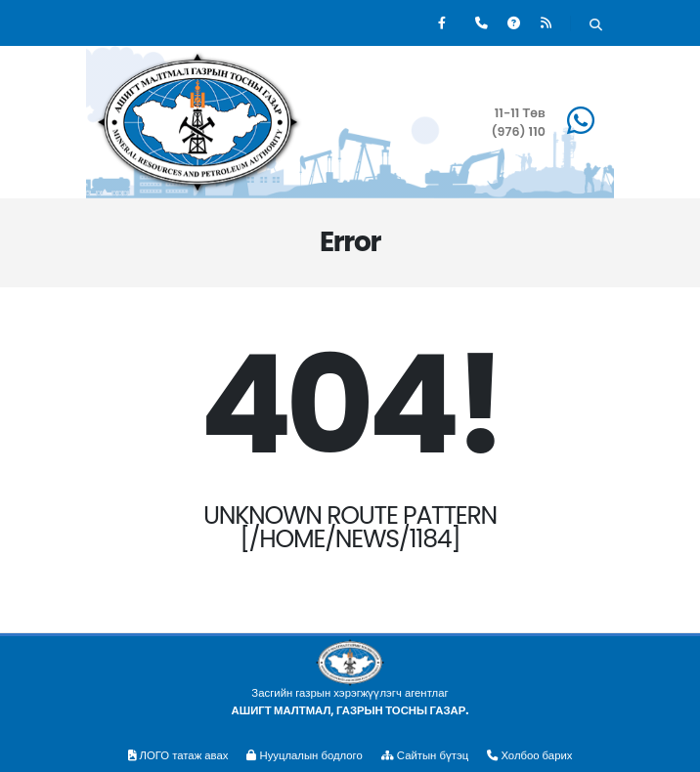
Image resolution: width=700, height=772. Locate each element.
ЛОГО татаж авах (178, 755)
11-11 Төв (520, 113)
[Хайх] (596, 25)
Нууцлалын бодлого (304, 755)
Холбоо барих (529, 755)
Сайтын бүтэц (425, 755)
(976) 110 (519, 131)
